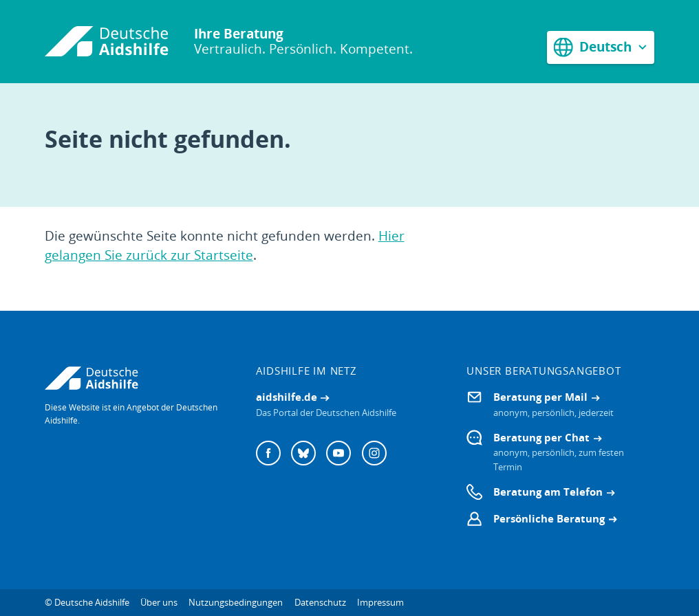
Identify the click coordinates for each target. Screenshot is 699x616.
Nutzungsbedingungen (236, 602)
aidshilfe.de (287, 397)
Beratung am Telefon (548, 492)
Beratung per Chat (541, 437)
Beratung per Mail (540, 397)
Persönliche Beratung (549, 518)
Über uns (159, 602)
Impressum (380, 602)
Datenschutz (320, 602)
